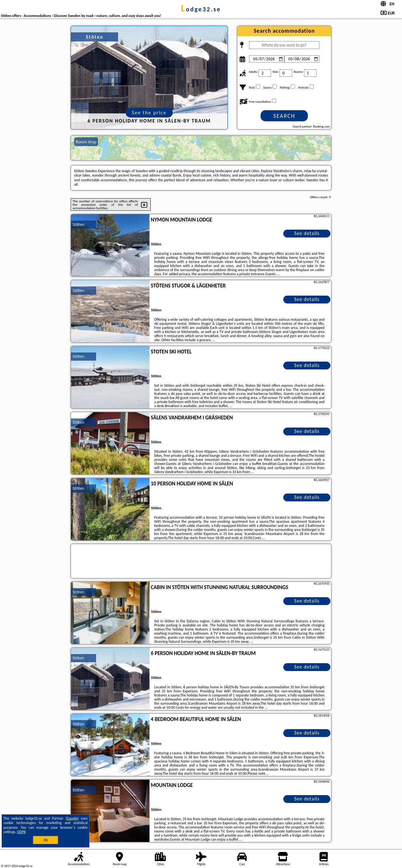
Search (284, 116)
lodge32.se (201, 9)
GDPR (21, 832)
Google (72, 818)
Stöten (78, 224)
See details (307, 233)
